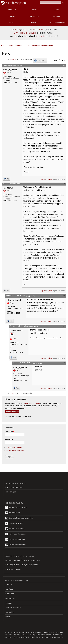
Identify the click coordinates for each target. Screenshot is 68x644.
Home (4, 45)
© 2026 (8, 632)
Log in (5, 59)
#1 (64, 66)
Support (57, 16)
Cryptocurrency (58, 637)
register (13, 59)
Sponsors (9, 603)
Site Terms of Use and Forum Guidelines (48, 632)
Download (12, 10)
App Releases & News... (14, 487)
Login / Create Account (57, 23)
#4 (64, 326)
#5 (64, 363)
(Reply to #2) (30, 296)
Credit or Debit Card (21, 637)
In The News (10, 598)
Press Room (10, 594)
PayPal (32, 637)
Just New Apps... (11, 492)
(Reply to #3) (34, 327)
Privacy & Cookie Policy (22, 632)
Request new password (15, 450)
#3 (64, 296)
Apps (57, 10)
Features (34, 10)
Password (9, 439)
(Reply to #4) (37, 363)
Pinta (17, 30)
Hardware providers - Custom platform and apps (23, 560)
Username (9, 432)
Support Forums (23, 45)
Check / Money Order (44, 637)
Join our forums (13, 513)
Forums (12, 16)
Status (8, 617)
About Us (9, 585)
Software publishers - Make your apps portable (22, 565)
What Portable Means (13, 608)
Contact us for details (13, 569)
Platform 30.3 (39, 30)
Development (34, 16)
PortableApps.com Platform (42, 45)
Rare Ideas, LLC (22, 635)
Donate (34, 23)
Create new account (14, 448)
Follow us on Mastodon (16, 545)
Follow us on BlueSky (15, 529)
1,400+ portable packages (25, 33)
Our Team (9, 589)
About (12, 23)
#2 (64, 184)
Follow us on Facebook (15, 534)
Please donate (43, 36)
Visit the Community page (16, 507)
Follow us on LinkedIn (15, 539)
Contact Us (9, 612)
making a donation (32, 403)
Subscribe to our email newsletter (19, 518)
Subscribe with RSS (14, 523)
